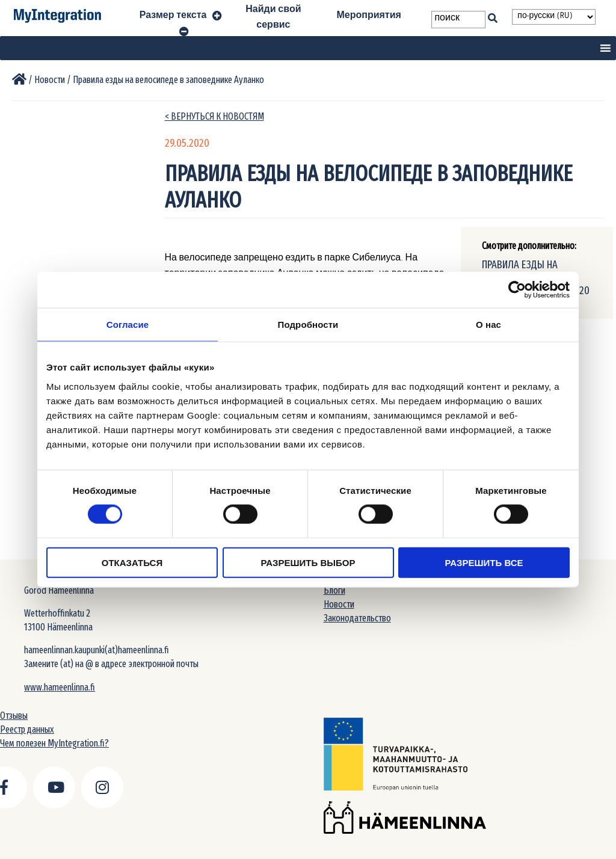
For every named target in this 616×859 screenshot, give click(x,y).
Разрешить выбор (308, 562)
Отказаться (132, 562)
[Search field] (458, 20)
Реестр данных (27, 729)
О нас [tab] (488, 325)
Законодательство (357, 618)
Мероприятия (368, 17)
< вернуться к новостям (214, 116)
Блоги (334, 590)
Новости (339, 604)
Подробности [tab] (308, 325)
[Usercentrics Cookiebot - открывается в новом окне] (517, 290)
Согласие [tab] (128, 325)
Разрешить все (484, 562)
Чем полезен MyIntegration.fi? (54, 743)
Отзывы (14, 716)
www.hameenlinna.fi (60, 687)
